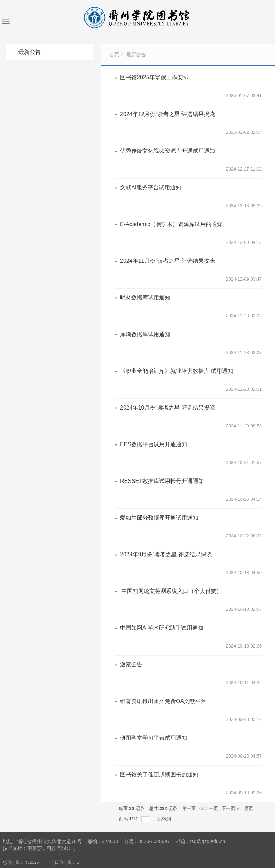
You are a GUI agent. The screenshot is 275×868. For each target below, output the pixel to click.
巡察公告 (131, 664)
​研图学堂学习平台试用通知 (154, 738)
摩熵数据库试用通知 (145, 334)
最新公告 (136, 55)
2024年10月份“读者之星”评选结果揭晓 (168, 408)
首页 (114, 55)
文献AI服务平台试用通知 (151, 187)
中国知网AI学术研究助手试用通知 (162, 628)
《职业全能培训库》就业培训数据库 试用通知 (177, 371)
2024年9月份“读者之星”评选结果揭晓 (166, 554)
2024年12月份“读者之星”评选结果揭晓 (168, 114)
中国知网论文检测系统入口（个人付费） (171, 591)
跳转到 (165, 819)
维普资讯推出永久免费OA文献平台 (163, 701)
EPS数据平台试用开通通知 (154, 444)
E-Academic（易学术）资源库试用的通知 (171, 224)
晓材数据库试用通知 (145, 298)
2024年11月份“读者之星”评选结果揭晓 (168, 261)
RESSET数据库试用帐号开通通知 (162, 481)
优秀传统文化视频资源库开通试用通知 (168, 151)
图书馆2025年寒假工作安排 (154, 77)
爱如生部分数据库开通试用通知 (159, 518)
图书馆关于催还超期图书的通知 (159, 775)
